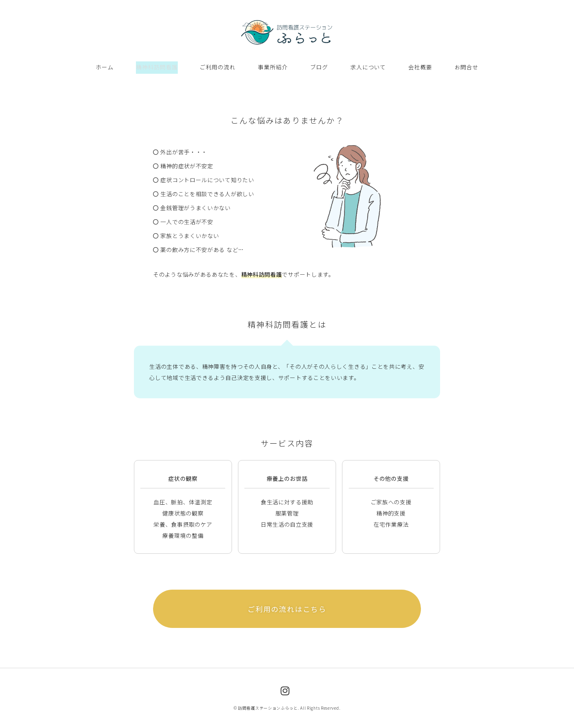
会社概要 (420, 65)
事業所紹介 (273, 65)
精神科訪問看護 (157, 65)
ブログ (319, 65)
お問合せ (466, 65)
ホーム (105, 65)
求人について (368, 65)
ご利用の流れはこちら (287, 605)
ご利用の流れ (218, 65)
